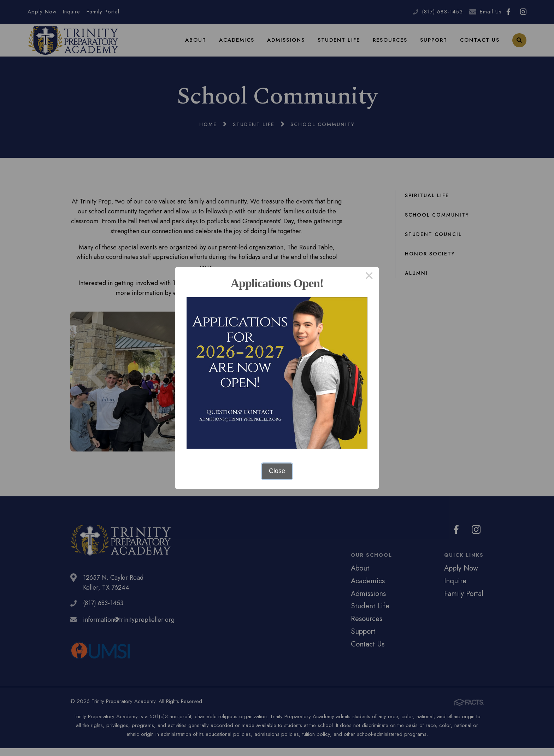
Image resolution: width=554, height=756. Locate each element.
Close (277, 471)
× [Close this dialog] (369, 277)
